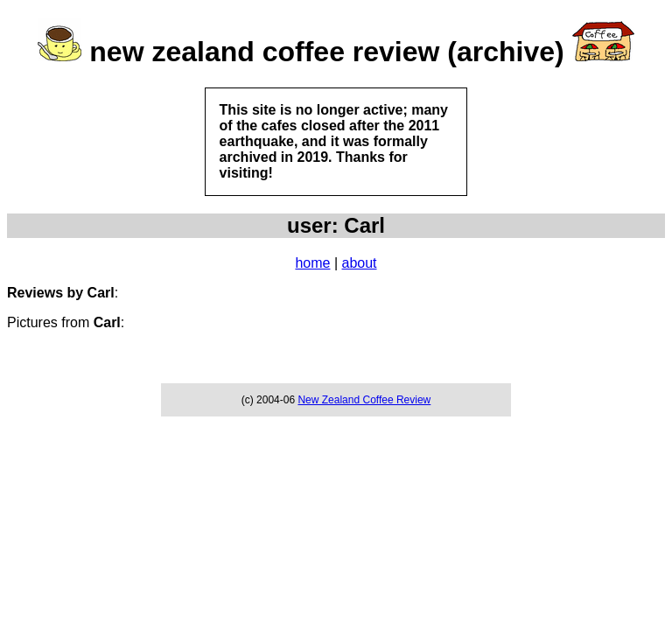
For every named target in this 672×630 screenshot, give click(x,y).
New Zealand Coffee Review (364, 400)
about (360, 263)
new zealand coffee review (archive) (326, 52)
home (312, 263)
